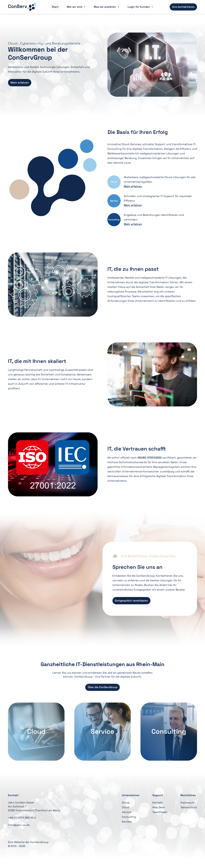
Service (127, 812)
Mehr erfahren (20, 83)
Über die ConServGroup (103, 687)
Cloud (126, 807)
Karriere (127, 822)
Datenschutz (189, 807)
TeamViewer (160, 812)
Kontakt (158, 803)
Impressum (187, 803)
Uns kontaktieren (183, 7)
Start (55, 7)
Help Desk (159, 807)
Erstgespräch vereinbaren (131, 601)
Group (126, 803)
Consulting (129, 817)
